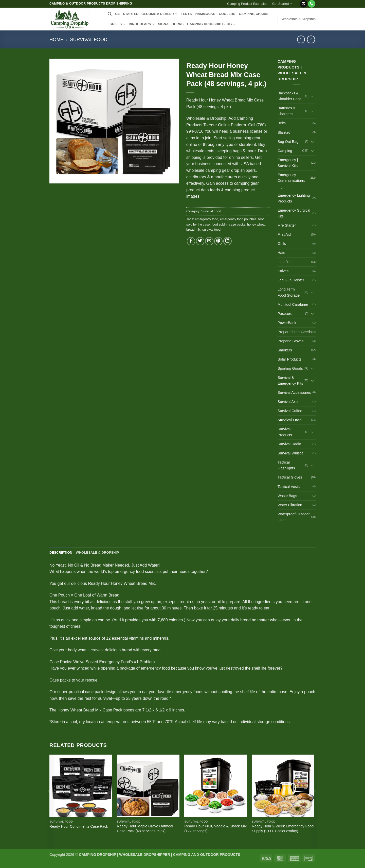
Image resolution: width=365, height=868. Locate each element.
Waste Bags (287, 496)
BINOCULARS (142, 24)
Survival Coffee (290, 411)
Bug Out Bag (288, 142)
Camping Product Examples (247, 4)
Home (56, 39)
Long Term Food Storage (289, 292)
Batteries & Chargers (286, 111)
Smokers (285, 350)
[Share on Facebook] (191, 241)
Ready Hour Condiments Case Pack (79, 826)
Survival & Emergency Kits (290, 380)
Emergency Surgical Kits (294, 213)
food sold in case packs (229, 224)
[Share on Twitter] (200, 241)
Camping (285, 151)
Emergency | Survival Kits (288, 163)
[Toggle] (313, 96)
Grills (282, 244)
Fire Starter (287, 225)
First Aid (284, 234)
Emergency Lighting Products (294, 198)
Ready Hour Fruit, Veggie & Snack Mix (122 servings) (215, 829)
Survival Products (285, 432)
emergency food (207, 219)
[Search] (110, 14)
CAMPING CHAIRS (254, 14)
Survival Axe (288, 402)
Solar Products (289, 359)
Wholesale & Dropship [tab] (97, 552)
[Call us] (312, 4)
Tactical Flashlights (286, 465)
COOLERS (227, 14)
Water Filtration (290, 505)
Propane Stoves (290, 341)
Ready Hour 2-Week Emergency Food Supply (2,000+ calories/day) (283, 829)
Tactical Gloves (290, 477)
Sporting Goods (290, 368)
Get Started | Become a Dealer (146, 14)
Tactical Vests (289, 487)
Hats (281, 253)
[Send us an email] (304, 4)
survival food (211, 229)
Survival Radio (289, 444)
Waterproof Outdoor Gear (294, 517)
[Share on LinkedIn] (227, 241)
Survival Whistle (290, 453)
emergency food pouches (238, 219)
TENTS (186, 14)
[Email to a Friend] (209, 241)
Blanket (284, 132)
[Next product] (301, 39)
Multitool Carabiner (293, 304)
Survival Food (89, 39)
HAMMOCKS (205, 14)
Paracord (285, 314)
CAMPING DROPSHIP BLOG (211, 24)
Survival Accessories (294, 393)
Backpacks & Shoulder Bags (289, 96)
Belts (282, 123)
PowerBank (287, 323)
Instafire (284, 262)
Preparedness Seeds (295, 332)
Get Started (282, 4)
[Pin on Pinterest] (218, 241)
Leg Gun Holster (291, 280)
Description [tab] (61, 552)
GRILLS (117, 24)
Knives (283, 271)
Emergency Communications (291, 178)
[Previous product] (311, 39)
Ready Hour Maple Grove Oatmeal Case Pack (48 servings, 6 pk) (145, 829)
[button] (297, 2)
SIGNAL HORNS (171, 24)
